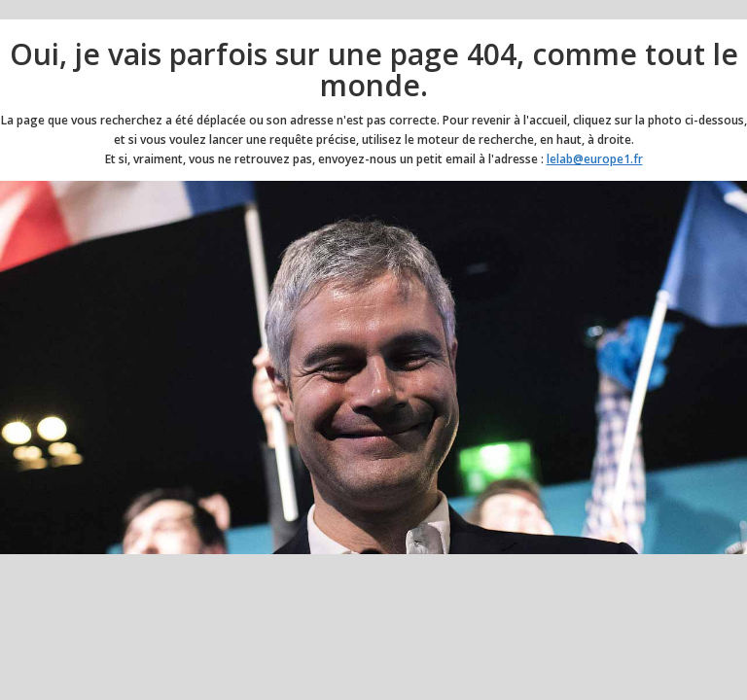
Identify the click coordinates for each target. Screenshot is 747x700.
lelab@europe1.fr (595, 159)
